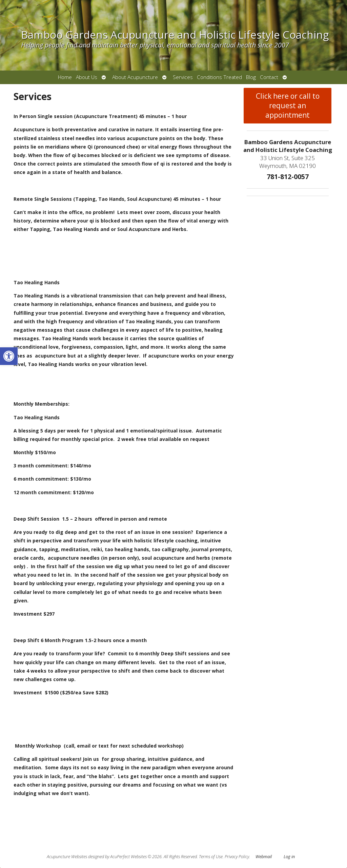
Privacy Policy (237, 857)
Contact (269, 77)
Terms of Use (211, 857)
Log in (289, 857)
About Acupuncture (135, 77)
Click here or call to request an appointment (288, 105)
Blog (251, 77)
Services (183, 77)
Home (65, 77)
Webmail (264, 857)
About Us (87, 77)
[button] (9, 356)
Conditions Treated (219, 77)
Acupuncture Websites (67, 857)
